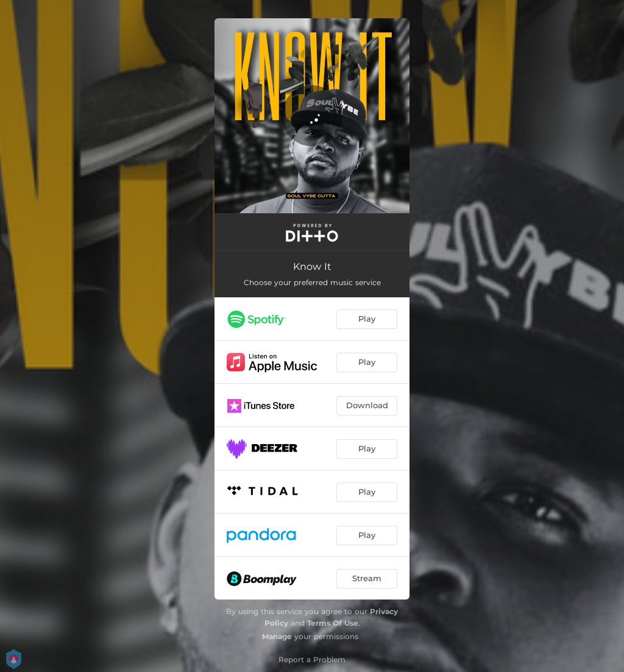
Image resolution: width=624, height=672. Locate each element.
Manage (277, 636)
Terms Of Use (333, 623)
